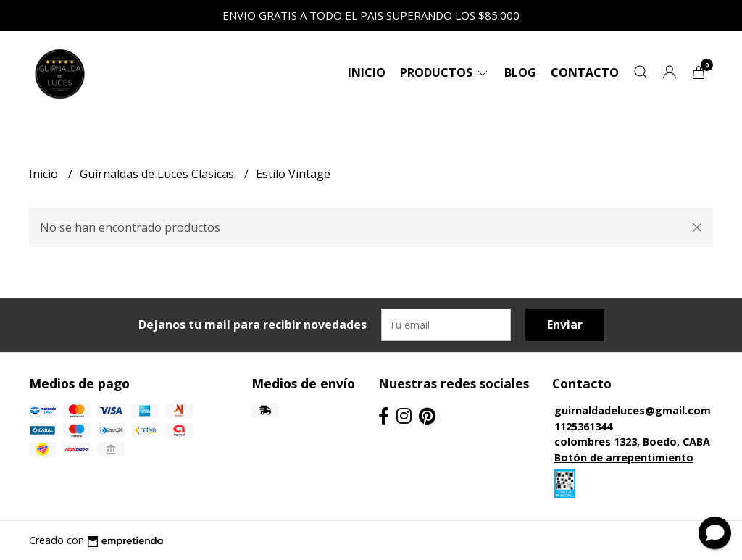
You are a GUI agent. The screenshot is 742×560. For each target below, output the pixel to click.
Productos (445, 72)
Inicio (367, 72)
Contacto (585, 72)
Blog (520, 72)
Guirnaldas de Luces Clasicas (158, 174)
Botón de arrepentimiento (624, 457)
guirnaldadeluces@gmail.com (633, 410)
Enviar (565, 325)
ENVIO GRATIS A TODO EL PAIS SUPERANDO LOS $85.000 (371, 15)
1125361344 (583, 426)
